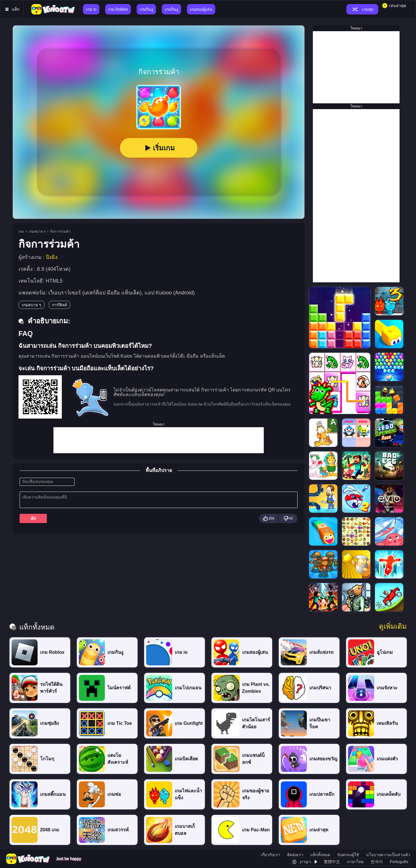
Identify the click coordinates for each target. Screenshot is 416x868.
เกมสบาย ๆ (37, 232)
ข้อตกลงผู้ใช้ (348, 855)
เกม (21, 232)
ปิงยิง (52, 257)
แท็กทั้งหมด (320, 855)
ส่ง (33, 518)
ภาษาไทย (355, 862)
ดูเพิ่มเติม (393, 626)
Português (399, 862)
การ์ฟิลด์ (60, 305)
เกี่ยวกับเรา (271, 855)
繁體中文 (332, 862)
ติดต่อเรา (295, 855)
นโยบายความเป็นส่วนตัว (388, 855)
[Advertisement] (159, 440)
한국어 (377, 862)
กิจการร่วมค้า (60, 232)
